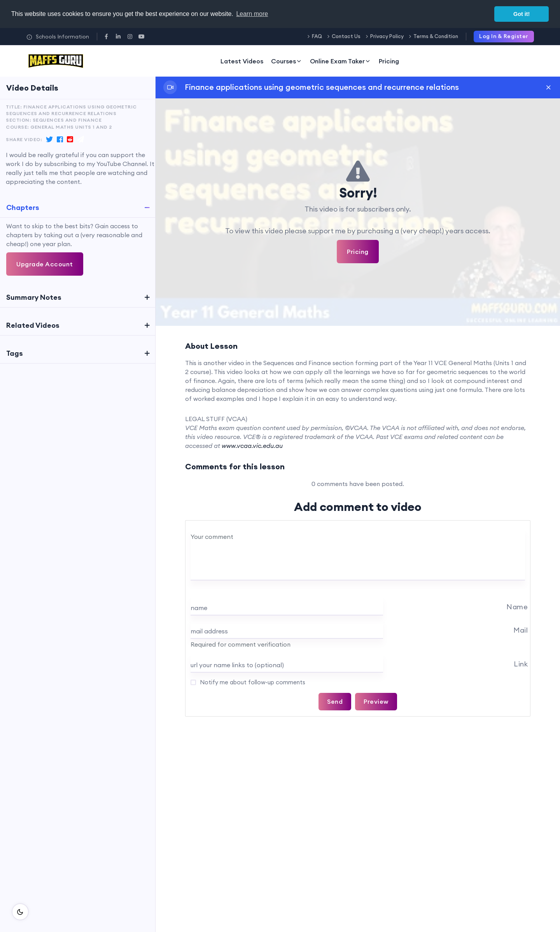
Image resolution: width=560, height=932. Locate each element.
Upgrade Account (45, 264)
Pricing (389, 61)
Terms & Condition (436, 36)
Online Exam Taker (340, 61)
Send (335, 701)
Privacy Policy (387, 36)
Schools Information (58, 37)
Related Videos (33, 325)
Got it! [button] (521, 14)
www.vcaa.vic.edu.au (252, 446)
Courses (287, 61)
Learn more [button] (252, 14)
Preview (376, 701)
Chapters (23, 207)
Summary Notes (34, 297)
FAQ (317, 36)
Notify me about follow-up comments (252, 682)
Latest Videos (242, 61)
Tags (15, 353)
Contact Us (346, 36)
